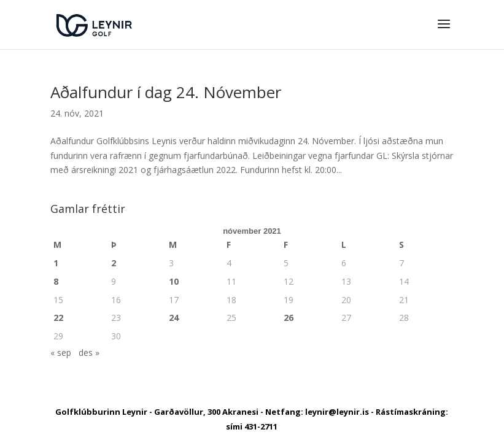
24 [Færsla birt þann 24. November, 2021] (174, 318)
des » (89, 352)
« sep (61, 352)
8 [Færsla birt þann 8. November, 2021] (56, 281)
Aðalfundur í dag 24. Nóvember (166, 92)
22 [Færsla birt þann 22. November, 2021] (58, 318)
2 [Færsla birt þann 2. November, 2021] (114, 263)
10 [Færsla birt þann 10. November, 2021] (174, 281)
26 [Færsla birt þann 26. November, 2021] (289, 318)
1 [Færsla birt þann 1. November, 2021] (56, 263)
